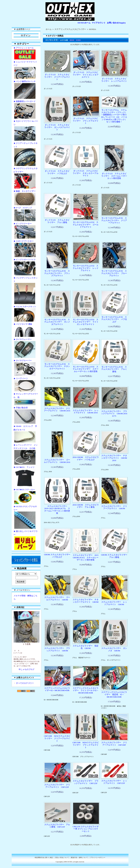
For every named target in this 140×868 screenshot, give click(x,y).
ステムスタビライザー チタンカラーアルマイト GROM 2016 (114, 458)
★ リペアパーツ (26, 385)
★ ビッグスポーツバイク (26, 267)
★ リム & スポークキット (26, 314)
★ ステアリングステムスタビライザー (26, 178)
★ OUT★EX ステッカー (26, 497)
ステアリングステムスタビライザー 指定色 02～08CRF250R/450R (114, 695)
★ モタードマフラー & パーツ (26, 131)
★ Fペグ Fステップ (26, 214)
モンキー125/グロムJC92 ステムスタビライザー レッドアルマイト (86, 268)
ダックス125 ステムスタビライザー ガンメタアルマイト (57, 127)
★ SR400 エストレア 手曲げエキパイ (26, 434)
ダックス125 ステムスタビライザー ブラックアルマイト (86, 121)
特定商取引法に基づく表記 (44, 857)
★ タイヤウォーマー (26, 348)
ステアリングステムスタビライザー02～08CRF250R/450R (57, 689)
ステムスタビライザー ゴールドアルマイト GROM (57, 598)
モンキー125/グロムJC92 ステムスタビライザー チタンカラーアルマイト (57, 366)
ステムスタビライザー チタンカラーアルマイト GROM (86, 601)
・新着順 (78, 40)
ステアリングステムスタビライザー (70, 29)
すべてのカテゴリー (25, 683)
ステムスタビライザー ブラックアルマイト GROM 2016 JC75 (115, 414)
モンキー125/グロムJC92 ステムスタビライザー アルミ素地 (114, 369)
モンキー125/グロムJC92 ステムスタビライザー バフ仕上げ (114, 319)
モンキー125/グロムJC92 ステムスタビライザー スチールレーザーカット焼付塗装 (86, 369)
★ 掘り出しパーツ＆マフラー (26, 540)
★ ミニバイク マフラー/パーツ (26, 70)
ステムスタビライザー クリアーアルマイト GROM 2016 (57, 410)
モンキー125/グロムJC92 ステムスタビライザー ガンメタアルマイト (57, 322)
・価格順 (71, 40)
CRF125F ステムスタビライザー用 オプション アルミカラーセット (86, 829)
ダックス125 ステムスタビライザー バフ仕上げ (57, 172)
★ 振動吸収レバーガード (26, 110)
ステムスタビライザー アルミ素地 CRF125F (57, 826)
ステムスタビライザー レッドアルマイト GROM (114, 603)
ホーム (49, 29)
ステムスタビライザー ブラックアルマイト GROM (57, 649)
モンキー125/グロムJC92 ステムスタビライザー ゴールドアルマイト (86, 225)
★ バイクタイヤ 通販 (26, 330)
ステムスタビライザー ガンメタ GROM (114, 649)
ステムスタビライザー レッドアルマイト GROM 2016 (86, 412)
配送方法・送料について (79, 857)
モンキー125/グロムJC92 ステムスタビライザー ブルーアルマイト (114, 273)
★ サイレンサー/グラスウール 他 (26, 399)
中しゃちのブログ (27, 669)
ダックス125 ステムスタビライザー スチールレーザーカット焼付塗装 (114, 176)
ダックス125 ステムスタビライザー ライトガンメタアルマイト (86, 75)
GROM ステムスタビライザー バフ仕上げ (58, 556)
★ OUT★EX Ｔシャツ (26, 477)
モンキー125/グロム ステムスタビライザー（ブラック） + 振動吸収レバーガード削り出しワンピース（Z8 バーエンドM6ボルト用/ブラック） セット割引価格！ (114, 116)
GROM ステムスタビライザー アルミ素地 (115, 556)
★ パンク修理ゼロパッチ (26, 90)
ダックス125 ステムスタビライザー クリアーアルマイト (57, 77)
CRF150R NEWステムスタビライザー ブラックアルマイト (86, 745)
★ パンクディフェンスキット (26, 291)
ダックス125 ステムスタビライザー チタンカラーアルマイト (86, 173)
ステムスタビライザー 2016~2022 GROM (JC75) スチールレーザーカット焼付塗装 (57, 510)
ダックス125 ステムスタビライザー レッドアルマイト (114, 80)
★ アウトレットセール (26, 53)
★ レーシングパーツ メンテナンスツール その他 (26, 455)
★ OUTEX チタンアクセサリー (26, 517)
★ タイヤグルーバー (26, 368)
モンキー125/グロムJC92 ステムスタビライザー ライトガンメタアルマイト (86, 322)
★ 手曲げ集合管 (26, 415)
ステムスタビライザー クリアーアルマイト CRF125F (57, 786)
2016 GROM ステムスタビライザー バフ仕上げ (86, 458)
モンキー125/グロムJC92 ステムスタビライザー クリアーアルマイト (114, 220)
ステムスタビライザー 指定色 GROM (86, 647)
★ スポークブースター (26, 249)
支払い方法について (62, 857)
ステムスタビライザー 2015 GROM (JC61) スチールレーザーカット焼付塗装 (86, 557)
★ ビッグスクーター (26, 231)
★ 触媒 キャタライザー (26, 198)
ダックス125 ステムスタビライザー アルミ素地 (57, 221)
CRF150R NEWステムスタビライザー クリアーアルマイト (57, 738)
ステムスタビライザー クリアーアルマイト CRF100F (114, 744)
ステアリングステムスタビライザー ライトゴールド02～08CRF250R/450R (86, 690)
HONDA (93, 29)
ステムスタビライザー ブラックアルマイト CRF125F (86, 782)
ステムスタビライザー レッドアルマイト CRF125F (114, 782)
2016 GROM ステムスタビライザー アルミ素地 (86, 506)
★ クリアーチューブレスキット (26, 154)
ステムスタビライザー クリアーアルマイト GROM (114, 507)
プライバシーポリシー (98, 857)
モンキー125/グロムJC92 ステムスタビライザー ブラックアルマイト (57, 273)
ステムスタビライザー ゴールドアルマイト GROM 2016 (57, 461)
